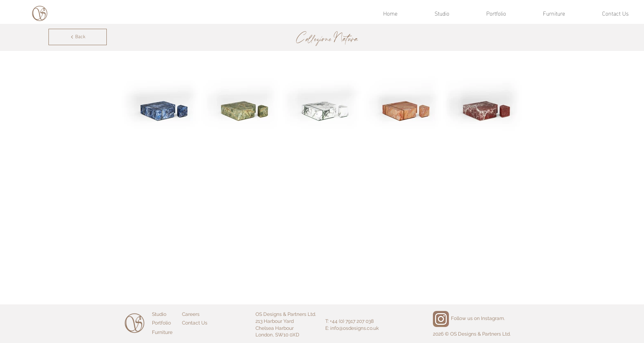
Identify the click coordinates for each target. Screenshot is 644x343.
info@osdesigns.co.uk (354, 328)
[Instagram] (441, 319)
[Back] (78, 37)
